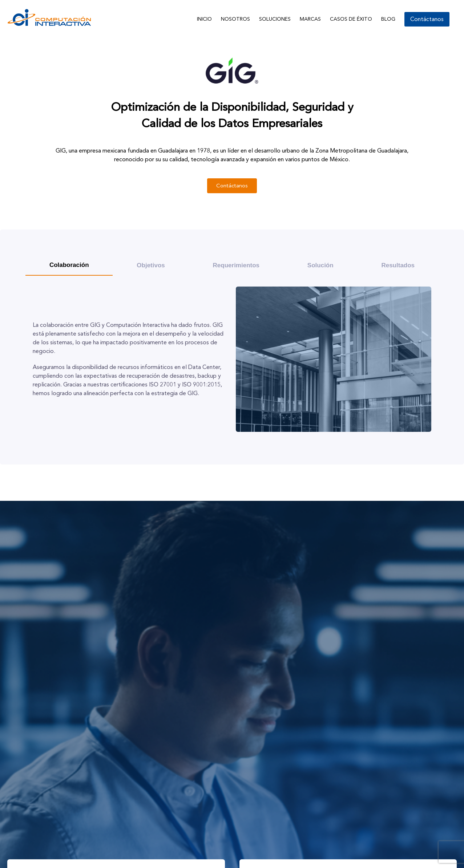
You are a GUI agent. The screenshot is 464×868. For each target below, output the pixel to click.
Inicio (204, 19)
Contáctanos (427, 19)
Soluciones (275, 19)
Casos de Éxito (351, 19)
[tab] (69, 265)
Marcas (310, 19)
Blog (388, 19)
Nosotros (235, 19)
